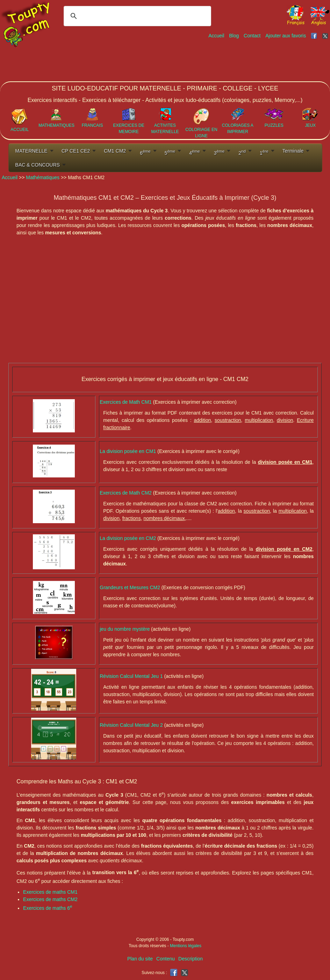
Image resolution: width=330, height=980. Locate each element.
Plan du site (140, 959)
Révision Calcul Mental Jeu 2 (132, 725)
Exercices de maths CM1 (50, 892)
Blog (234, 36)
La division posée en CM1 (128, 451)
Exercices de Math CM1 (126, 402)
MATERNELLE (31, 151)
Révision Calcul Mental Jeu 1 (132, 676)
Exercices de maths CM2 (50, 899)
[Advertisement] (203, 60)
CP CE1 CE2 (76, 151)
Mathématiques (43, 177)
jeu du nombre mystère (125, 629)
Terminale (293, 151)
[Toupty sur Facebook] (315, 36)
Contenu (166, 959)
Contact (252, 36)
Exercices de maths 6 (48, 908)
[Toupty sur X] (326, 36)
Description (191, 959)
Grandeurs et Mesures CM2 (130, 587)
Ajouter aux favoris (286, 36)
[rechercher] (136, 16)
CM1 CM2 (115, 151)
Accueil (216, 36)
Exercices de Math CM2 (126, 493)
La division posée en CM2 (128, 538)
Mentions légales (186, 946)
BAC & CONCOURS (38, 165)
